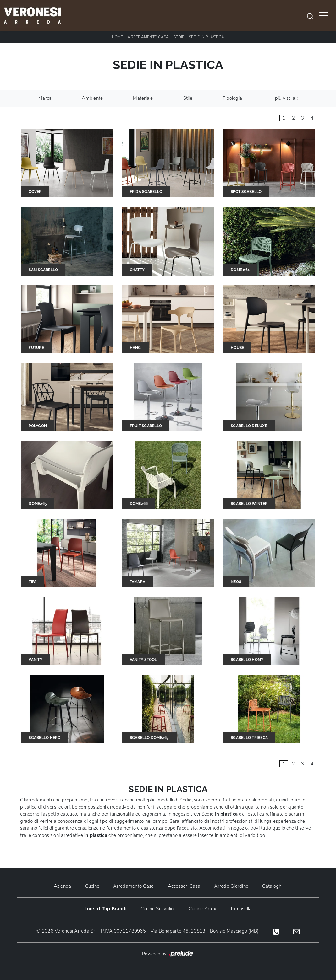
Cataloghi (272, 886)
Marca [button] (45, 98)
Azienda (63, 886)
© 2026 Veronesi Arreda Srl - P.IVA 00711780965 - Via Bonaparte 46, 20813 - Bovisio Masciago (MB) (147, 931)
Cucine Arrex (202, 909)
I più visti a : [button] (285, 98)
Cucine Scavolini (158, 909)
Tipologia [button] (232, 98)
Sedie (179, 37)
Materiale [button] (143, 98)
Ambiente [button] (92, 98)
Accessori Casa (184, 886)
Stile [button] (188, 98)
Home (118, 37)
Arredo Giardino (231, 886)
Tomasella (241, 909)
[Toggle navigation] (324, 15)
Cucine (92, 886)
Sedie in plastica (207, 37)
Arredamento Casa (148, 37)
